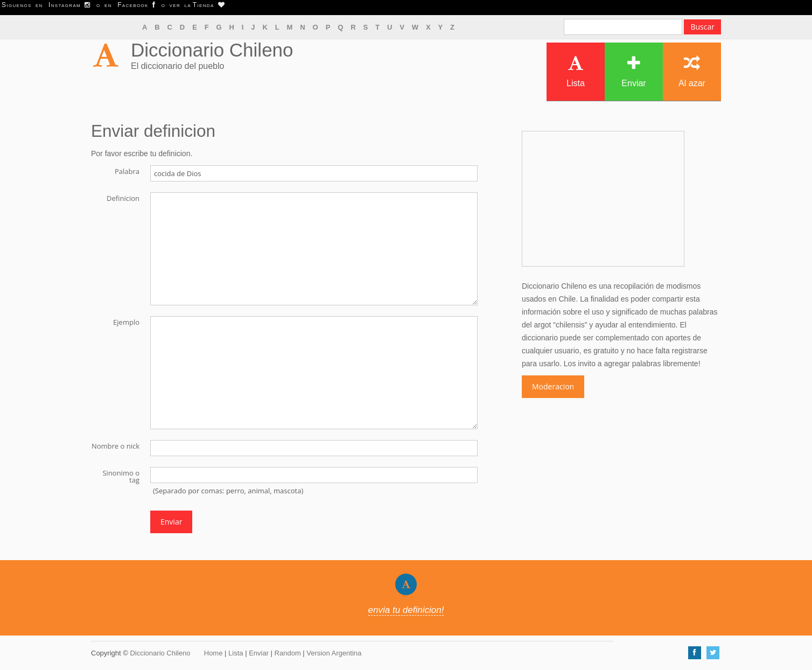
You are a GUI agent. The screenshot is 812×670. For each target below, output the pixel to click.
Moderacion (553, 386)
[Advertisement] (603, 199)
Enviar (633, 71)
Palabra (127, 171)
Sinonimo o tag (121, 476)
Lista (576, 71)
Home (213, 653)
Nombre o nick (115, 445)
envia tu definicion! (406, 610)
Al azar (692, 71)
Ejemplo (126, 322)
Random (288, 653)
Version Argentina (334, 653)
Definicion (123, 198)
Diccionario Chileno (212, 50)
